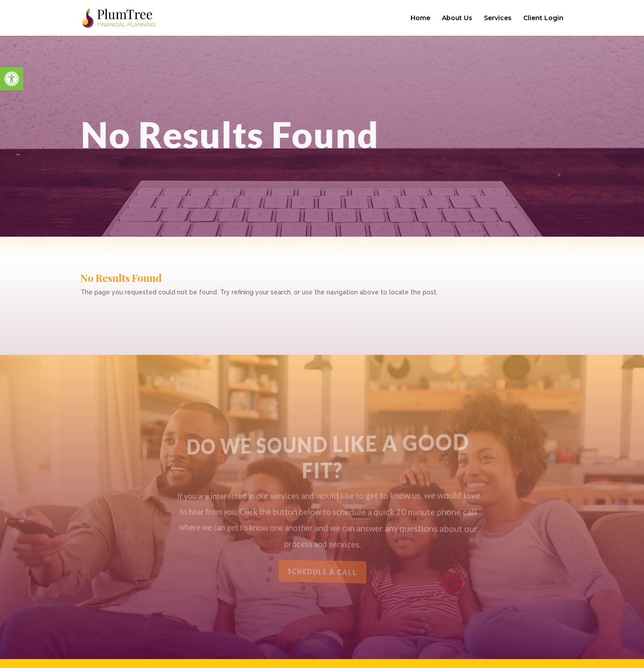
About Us (457, 18)
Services (498, 18)
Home (420, 18)
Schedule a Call (322, 572)
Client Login (543, 18)
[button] (12, 79)
